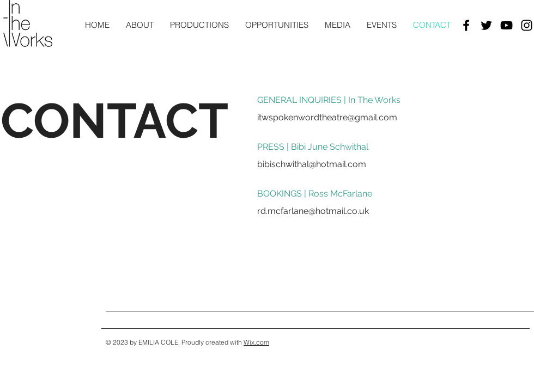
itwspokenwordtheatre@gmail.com (327, 117)
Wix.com (256, 342)
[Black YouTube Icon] (506, 25)
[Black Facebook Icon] (466, 25)
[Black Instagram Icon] (527, 25)
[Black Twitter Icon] (486, 25)
